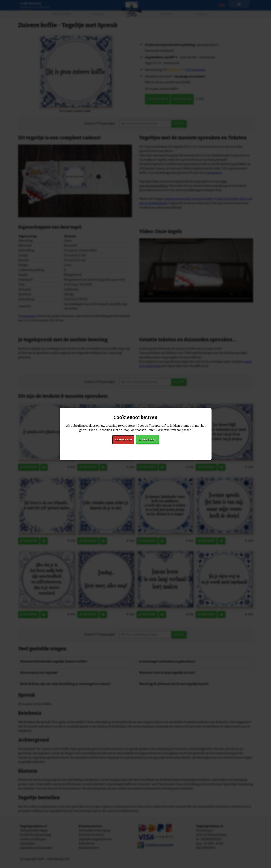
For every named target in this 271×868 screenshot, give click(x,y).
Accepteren (147, 440)
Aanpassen (123, 440)
